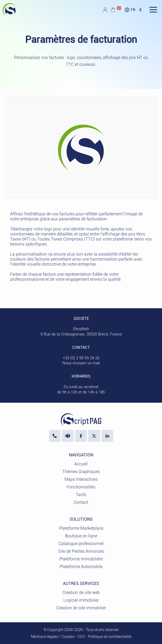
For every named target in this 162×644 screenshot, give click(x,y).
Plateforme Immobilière (81, 559)
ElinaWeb (81, 329)
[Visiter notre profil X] (94, 436)
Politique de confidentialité (110, 637)
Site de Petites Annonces (81, 551)
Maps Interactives (81, 479)
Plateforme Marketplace (81, 528)
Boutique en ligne (81, 536)
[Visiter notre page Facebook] (81, 436)
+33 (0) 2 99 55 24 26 (81, 358)
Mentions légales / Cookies (53, 637)
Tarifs (81, 495)
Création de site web (81, 593)
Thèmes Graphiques (81, 472)
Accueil (81, 464)
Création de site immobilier (81, 608)
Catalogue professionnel (81, 544)
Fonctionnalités (81, 487)
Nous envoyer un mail (81, 363)
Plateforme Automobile (81, 567)
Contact (81, 502)
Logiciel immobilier (81, 600)
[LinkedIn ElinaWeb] (107, 436)
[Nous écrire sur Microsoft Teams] (68, 436)
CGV (81, 637)
